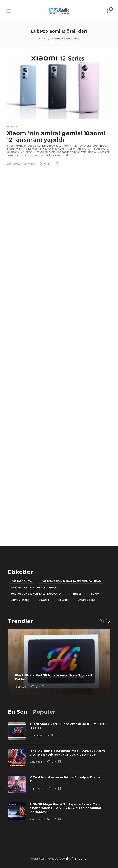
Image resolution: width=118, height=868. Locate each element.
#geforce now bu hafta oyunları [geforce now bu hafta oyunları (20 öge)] (35, 588)
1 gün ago (20, 687)
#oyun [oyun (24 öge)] (95, 594)
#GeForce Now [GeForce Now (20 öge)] (22, 581)
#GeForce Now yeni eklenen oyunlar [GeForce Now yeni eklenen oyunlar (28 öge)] (37, 594)
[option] (59, 662)
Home (42, 39)
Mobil (12, 127)
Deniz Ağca (14, 164)
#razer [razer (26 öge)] (44, 600)
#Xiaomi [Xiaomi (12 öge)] (64, 600)
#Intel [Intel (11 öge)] (77, 594)
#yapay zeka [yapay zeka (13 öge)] (87, 600)
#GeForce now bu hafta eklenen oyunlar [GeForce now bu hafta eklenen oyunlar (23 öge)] (71, 581)
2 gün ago (36, 762)
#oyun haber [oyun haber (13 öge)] (20, 600)
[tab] (18, 712)
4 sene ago (28, 164)
